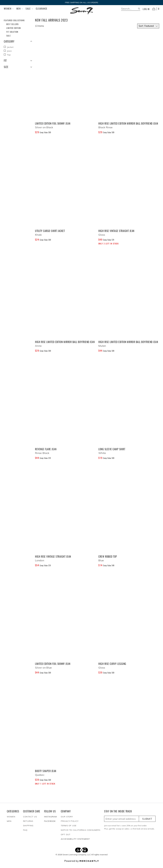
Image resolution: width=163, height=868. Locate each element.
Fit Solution (12, 36)
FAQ (25, 834)
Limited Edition (14, 32)
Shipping (28, 829)
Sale (29, 9)
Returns (28, 825)
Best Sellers (12, 28)
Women (9, 9)
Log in (146, 9)
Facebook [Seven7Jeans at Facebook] (50, 825)
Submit (147, 823)
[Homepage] (81, 11)
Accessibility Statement (75, 843)
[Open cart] (156, 9)
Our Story (67, 820)
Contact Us (30, 820)
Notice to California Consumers (81, 834)
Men (20, 9)
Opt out (66, 838)
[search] (129, 9)
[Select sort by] (148, 30)
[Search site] (139, 9)
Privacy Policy (70, 825)
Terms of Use (69, 829)
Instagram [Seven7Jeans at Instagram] (51, 820)
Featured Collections (14, 24)
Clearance (42, 9)
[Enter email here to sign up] (122, 823)
